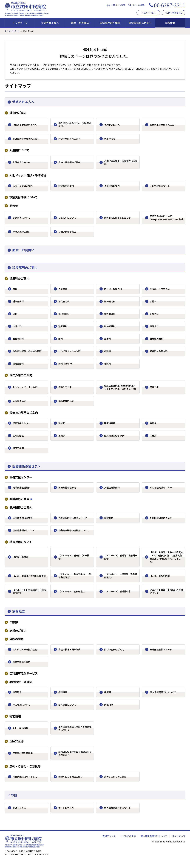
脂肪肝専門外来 (66, 401)
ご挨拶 (14, 622)
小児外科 (17, 326)
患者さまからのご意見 (115, 777)
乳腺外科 (154, 314)
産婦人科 (154, 326)
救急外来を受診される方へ (163, 125)
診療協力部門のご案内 (24, 413)
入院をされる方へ (22, 162)
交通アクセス (149, 13)
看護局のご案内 (19, 499)
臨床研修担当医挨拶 (23, 518)
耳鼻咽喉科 (18, 339)
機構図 (108, 692)
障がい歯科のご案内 (114, 649)
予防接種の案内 (112, 186)
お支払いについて (67, 218)
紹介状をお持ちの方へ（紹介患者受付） (75, 125)
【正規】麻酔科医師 (160, 576)
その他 (14, 206)
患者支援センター (22, 423)
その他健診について (160, 186)
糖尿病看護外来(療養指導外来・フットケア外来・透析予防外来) (120, 387)
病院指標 (109, 705)
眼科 (61, 339)
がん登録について (67, 705)
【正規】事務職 (20, 557)
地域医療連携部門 (22, 487)
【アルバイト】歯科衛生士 (72, 591)
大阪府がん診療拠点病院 (25, 649)
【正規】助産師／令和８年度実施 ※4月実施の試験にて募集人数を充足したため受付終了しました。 (166, 557)
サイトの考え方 (66, 808)
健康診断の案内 (66, 186)
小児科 (153, 301)
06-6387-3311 (170, 5)
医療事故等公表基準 (23, 753)
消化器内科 (64, 301)
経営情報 (15, 716)
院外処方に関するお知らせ (117, 218)
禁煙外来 (154, 387)
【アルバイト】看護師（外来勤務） (74, 557)
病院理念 (17, 692)
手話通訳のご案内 (22, 232)
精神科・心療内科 (159, 351)
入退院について (19, 150)
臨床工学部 (18, 448)
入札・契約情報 (20, 728)
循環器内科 (18, 301)
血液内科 (63, 289)
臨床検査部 (110, 423)
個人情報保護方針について (163, 692)
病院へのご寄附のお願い (71, 777)
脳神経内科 (110, 301)
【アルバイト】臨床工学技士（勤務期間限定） (75, 576)
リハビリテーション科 (69, 351)
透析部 (62, 423)
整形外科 (63, 326)
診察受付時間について (24, 197)
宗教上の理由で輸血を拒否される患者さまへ (75, 753)
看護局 (153, 423)
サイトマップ (179, 836)
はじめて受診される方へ (25, 125)
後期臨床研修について (24, 530)
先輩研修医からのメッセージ (73, 518)
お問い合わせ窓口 (174, 13)
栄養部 (153, 436)
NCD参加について (22, 705)
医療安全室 (18, 436)
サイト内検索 (138, 5)
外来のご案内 (18, 113)
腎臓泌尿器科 (156, 339)
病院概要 (170, 23)
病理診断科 (18, 364)
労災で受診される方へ (69, 139)
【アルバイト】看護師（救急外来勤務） (121, 557)
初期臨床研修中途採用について (74, 530)
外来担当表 (110, 139)
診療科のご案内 (19, 278)
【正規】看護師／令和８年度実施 (29, 576)
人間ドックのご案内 (23, 186)
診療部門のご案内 (110, 23)
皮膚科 (108, 339)
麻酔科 (108, 351)
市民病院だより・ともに (25, 777)
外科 (15, 314)
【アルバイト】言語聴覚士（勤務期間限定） (29, 591)
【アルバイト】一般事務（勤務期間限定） (121, 576)
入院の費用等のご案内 (69, 162)
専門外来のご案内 (21, 375)
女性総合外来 (19, 401)
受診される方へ (50, 23)
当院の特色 (17, 639)
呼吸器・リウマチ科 (160, 289)
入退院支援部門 (112, 487)
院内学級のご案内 (22, 662)
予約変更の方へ (112, 125)
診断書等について (22, 218)
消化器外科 (64, 314)
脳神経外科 (110, 326)
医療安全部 (17, 741)
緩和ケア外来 (65, 387)
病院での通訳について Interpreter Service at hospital (166, 218)
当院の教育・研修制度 (69, 649)
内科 (15, 289)
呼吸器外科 (110, 314)
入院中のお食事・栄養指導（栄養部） (121, 162)
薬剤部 (62, 436)
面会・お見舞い (80, 23)
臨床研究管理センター (115, 436)
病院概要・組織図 (21, 682)
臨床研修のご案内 (21, 507)
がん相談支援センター (161, 487)
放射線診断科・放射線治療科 (27, 351)
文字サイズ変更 (118, 5)
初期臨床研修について (161, 518)
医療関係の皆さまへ (140, 23)
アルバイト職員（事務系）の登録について (166, 591)
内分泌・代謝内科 (113, 289)
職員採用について (21, 542)
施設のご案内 (18, 631)
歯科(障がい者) (66, 364)
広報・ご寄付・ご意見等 (25, 766)
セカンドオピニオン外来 (25, 387)
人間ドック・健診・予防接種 (28, 175)
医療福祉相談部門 (67, 487)
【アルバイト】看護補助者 (117, 591)
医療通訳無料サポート (161, 649)
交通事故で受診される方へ (26, 139)
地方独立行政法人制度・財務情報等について (75, 728)
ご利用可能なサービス (24, 673)
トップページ (20, 23)
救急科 (108, 364)
